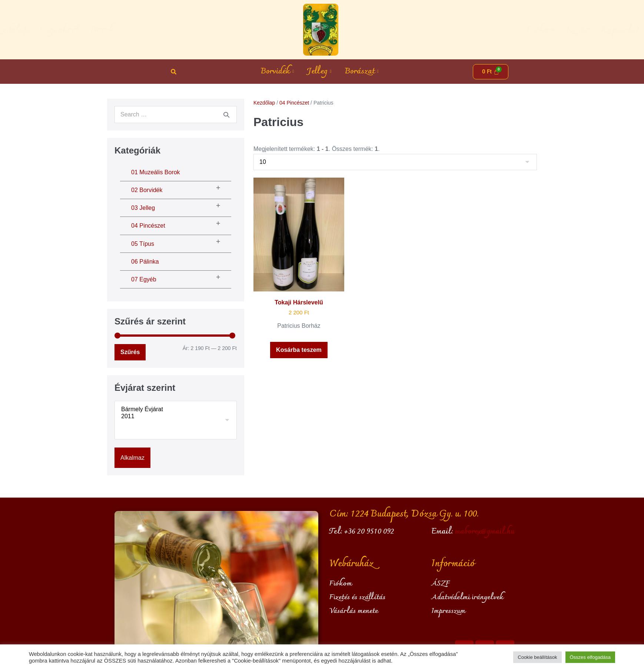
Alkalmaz (132, 458)
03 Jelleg (143, 208)
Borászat (361, 72)
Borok (192, 30)
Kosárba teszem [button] (299, 350)
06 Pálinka (145, 262)
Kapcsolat (530, 30)
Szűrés (130, 352)
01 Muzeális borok (156, 172)
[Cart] (491, 72)
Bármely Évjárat (176, 410)
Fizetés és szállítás (357, 597)
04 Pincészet (148, 226)
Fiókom (451, 30)
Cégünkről (149, 30)
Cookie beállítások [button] (537, 657)
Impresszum (448, 611)
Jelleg (319, 72)
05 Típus (143, 244)
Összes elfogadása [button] (590, 657)
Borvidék (277, 72)
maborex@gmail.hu (485, 532)
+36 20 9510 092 (369, 532)
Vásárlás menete (354, 611)
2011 (176, 417)
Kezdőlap (100, 30)
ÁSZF (441, 584)
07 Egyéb (144, 279)
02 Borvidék (147, 190)
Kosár (487, 30)
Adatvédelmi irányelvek (467, 597)
